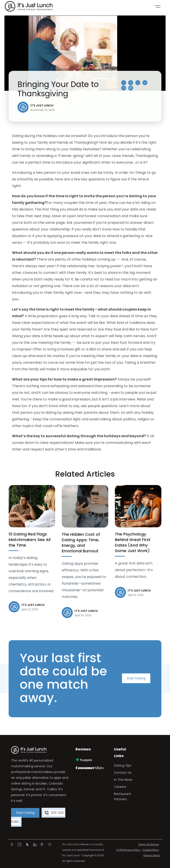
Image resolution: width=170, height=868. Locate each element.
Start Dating (136, 679)
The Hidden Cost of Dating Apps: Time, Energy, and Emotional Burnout (81, 543)
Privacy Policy (152, 854)
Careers (120, 787)
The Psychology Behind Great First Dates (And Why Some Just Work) (133, 542)
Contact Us (123, 773)
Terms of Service (148, 843)
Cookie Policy (151, 848)
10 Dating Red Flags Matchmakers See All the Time (30, 540)
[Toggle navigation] (158, 6)
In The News (123, 780)
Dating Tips (123, 766)
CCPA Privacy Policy (128, 848)
